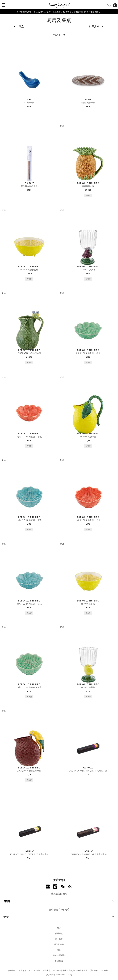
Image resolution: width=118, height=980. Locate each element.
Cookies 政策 (35, 971)
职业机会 (59, 961)
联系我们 (59, 934)
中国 (59, 901)
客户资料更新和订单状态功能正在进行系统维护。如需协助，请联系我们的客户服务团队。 (59, 12)
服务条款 (12, 971)
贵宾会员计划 (59, 955)
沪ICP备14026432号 (99, 971)
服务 (59, 950)
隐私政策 (23, 971)
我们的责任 (59, 944)
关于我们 (59, 939)
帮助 (59, 928)
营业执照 (47, 971)
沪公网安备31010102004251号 (59, 975)
